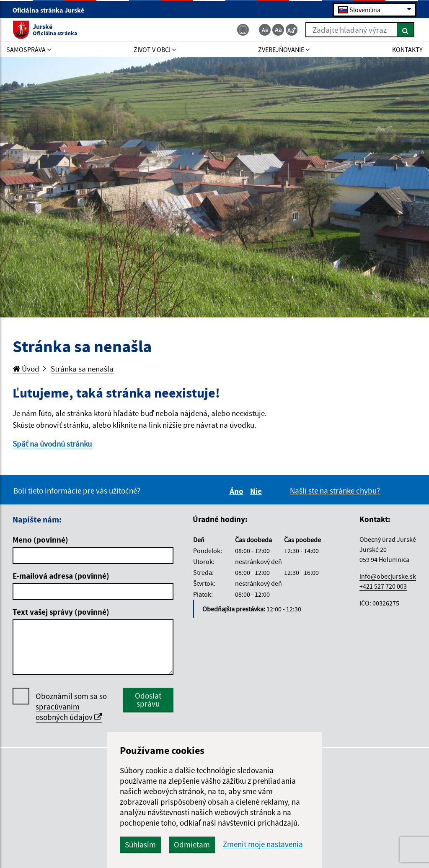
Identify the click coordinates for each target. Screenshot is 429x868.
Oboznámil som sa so (71, 707)
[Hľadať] (406, 30)
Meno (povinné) (40, 540)
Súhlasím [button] (140, 845)
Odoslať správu (148, 700)
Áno (238, 491)
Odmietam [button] (192, 845)
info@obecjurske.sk (388, 576)
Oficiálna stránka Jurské (52, 10)
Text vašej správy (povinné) (61, 612)
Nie (257, 491)
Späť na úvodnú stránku (52, 444)
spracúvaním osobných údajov (69, 712)
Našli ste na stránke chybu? (335, 491)
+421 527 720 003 (383, 586)
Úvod (26, 369)
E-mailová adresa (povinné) (61, 576)
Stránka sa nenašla (82, 369)
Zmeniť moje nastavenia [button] (263, 844)
